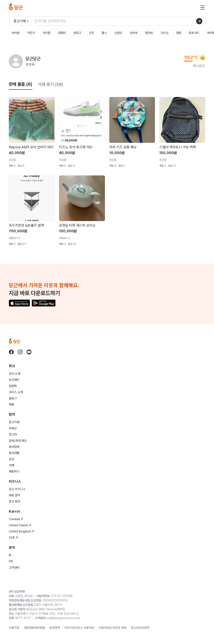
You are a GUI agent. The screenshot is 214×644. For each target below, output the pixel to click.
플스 (104, 33)
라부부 (134, 33)
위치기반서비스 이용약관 (79, 628)
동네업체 (14, 447)
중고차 (13, 434)
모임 (11, 459)
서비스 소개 (16, 392)
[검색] (199, 21)
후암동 (30, 64)
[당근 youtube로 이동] (29, 352)
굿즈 (91, 33)
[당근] (16, 7)
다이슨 (165, 33)
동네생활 (14, 453)
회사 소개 (15, 374)
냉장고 (77, 33)
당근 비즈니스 (17, 489)
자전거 (31, 33)
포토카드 (194, 33)
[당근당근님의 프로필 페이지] (16, 61)
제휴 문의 (15, 495)
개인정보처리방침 (34, 628)
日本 (13, 538)
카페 (11, 465)
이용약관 (14, 628)
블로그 (13, 398)
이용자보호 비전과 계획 (112, 628)
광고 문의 (15, 501)
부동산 (13, 428)
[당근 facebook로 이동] (11, 352)
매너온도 (199, 66)
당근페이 (14, 380)
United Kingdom (21, 531)
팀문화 (13, 386)
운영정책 (55, 628)
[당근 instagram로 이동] (20, 352)
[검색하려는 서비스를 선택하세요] (23, 21)
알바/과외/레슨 (18, 441)
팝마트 (149, 33)
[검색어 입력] (120, 21)
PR (11, 561)
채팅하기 (14, 471)
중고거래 (14, 422)
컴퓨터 (62, 33)
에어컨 (16, 33)
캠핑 (179, 33)
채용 (11, 404)
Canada (16, 519)
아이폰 (47, 33)
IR (10, 555)
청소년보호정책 (140, 628)
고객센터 (14, 568)
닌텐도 (118, 33)
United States (20, 525)
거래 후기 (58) (50, 84)
